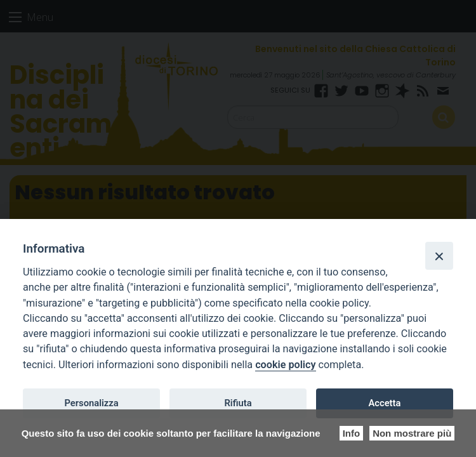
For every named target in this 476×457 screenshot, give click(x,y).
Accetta (384, 403)
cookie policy (285, 365)
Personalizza (91, 403)
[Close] (439, 256)
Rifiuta (238, 403)
